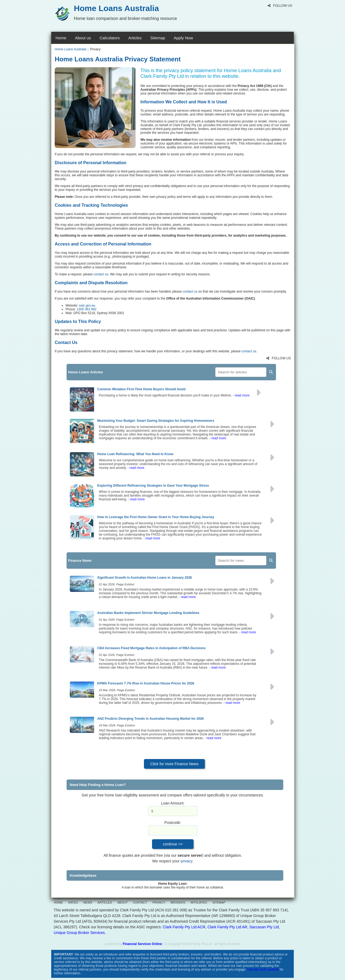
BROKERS (178, 902)
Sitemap (158, 38)
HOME (58, 902)
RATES (73, 902)
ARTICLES (105, 902)
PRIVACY (159, 902)
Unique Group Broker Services (79, 933)
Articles (135, 38)
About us (83, 38)
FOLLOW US (280, 6)
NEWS (88, 902)
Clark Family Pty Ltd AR (227, 927)
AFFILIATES (199, 902)
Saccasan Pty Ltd (264, 927)
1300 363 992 (86, 309)
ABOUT (122, 902)
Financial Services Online (142, 944)
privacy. (187, 861)
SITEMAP (219, 902)
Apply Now (183, 38)
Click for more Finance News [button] (175, 764)
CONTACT (140, 902)
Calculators (110, 38)
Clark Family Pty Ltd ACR (184, 927)
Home (61, 38)
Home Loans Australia (70, 49)
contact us (101, 274)
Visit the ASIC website (263, 970)
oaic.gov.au (87, 305)
